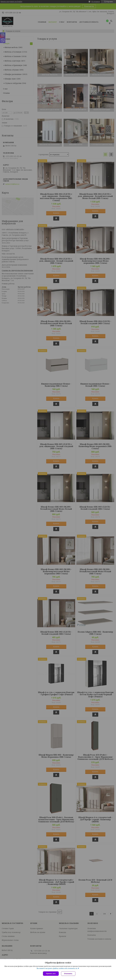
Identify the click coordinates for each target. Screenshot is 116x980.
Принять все (51, 974)
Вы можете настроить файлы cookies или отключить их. (57, 968)
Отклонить (68, 974)
